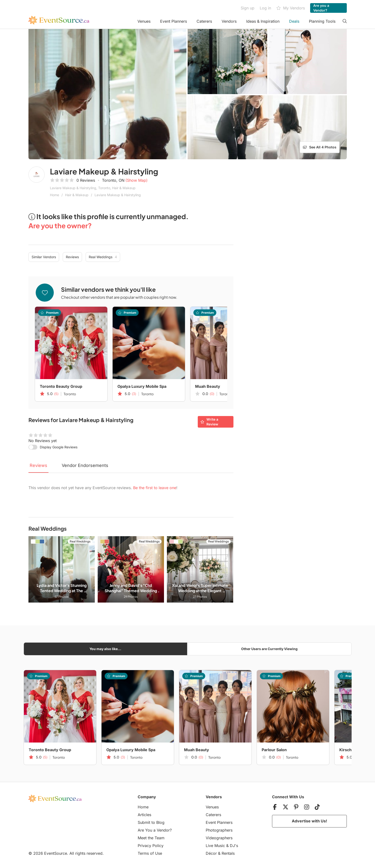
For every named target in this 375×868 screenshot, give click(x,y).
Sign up (248, 8)
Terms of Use (150, 853)
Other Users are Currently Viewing (269, 649)
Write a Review (209, 422)
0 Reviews (86, 180)
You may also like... (105, 649)
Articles (144, 815)
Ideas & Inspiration (263, 21)
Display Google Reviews (59, 447)
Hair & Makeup (77, 195)
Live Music (215, 846)
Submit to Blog (151, 822)
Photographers (219, 830)
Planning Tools (322, 21)
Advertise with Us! (309, 821)
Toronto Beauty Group (61, 386)
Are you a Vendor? (321, 8)
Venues (144, 21)
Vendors (229, 21)
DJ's (234, 846)
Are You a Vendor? (155, 830)
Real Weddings (103, 257)
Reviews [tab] (38, 465)
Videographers (219, 838)
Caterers (204, 21)
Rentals (228, 853)
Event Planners (174, 21)
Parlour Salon (274, 750)
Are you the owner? (60, 226)
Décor (211, 853)
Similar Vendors (44, 257)
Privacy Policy (151, 846)
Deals (294, 21)
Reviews (72, 257)
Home (55, 195)
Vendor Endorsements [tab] (85, 465)
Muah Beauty (208, 386)
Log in (265, 8)
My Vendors (291, 8)
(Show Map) (136, 180)
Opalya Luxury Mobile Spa (142, 386)
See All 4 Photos (320, 147)
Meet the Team (151, 838)
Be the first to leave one (155, 488)
